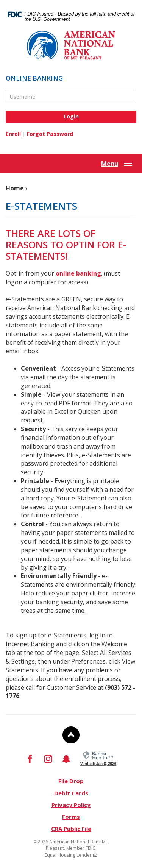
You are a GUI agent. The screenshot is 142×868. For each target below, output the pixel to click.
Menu (110, 164)
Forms (71, 817)
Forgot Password (50, 134)
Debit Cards (71, 793)
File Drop (71, 781)
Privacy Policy (71, 805)
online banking (78, 273)
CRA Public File (71, 829)
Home (15, 188)
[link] (98, 757)
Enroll (13, 134)
